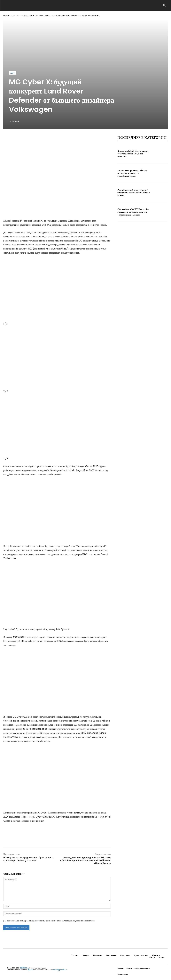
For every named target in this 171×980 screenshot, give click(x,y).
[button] (164, 6)
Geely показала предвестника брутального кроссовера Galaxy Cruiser (28, 859)
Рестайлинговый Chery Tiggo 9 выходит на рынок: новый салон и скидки (134, 193)
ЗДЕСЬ (30, 970)
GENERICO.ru (9, 15)
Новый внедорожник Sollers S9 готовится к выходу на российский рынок (132, 173)
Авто (19, 15)
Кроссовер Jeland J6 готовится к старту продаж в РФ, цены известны (133, 154)
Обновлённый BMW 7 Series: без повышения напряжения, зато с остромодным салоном (133, 212)
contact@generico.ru (60, 970)
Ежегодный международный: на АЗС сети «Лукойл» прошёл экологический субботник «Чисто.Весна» (85, 860)
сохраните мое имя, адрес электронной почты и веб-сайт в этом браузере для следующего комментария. (51, 921)
